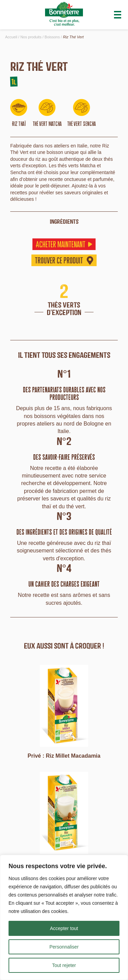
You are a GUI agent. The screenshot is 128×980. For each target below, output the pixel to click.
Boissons (52, 37)
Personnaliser (64, 947)
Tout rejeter (64, 965)
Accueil (11, 37)
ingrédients (64, 221)
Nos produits (31, 37)
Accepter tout (64, 928)
